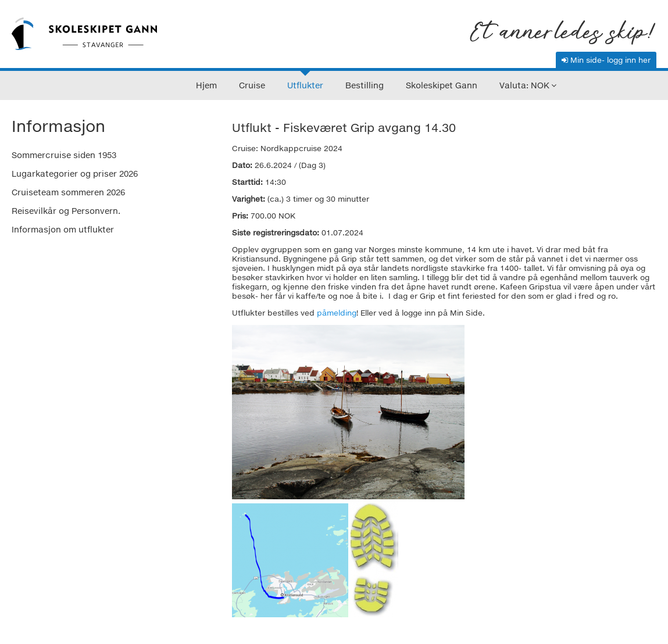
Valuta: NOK (524, 85)
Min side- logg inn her (606, 60)
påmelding (337, 313)
